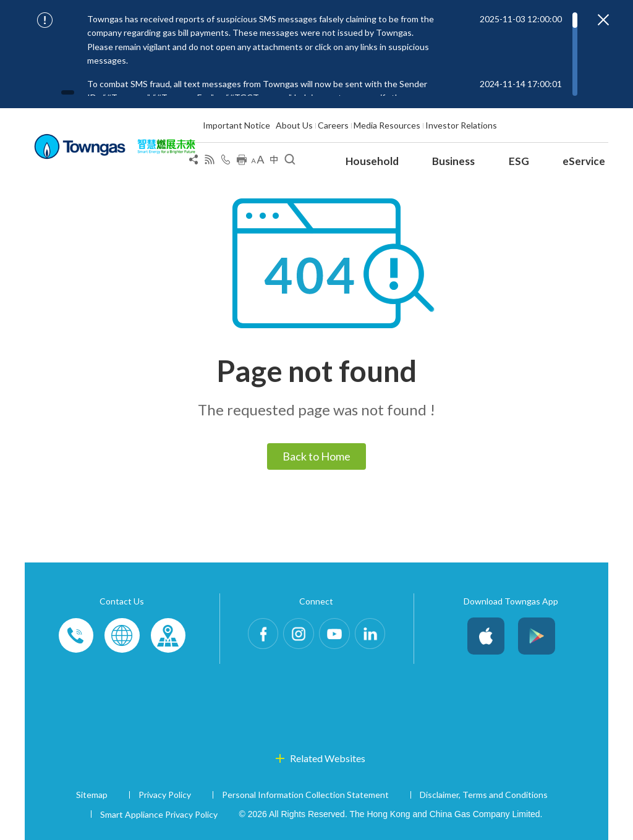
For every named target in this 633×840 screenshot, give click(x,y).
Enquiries (122, 636)
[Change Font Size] (258, 162)
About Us (294, 125)
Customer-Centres (168, 636)
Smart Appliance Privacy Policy (159, 814)
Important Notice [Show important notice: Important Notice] (236, 125)
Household (372, 161)
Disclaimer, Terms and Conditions (484, 795)
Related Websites (328, 758)
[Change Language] (274, 162)
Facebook (253, 636)
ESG (519, 161)
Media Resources (387, 125)
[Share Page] (193, 162)
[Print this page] (242, 162)
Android (537, 636)
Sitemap (92, 795)
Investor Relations (461, 125)
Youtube (338, 636)
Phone (76, 636)
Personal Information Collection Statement (305, 795)
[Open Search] (290, 162)
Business (453, 161)
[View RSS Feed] (210, 162)
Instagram (295, 636)
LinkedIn (380, 636)
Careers (333, 125)
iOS (486, 636)
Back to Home (316, 456)
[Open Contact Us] (226, 162)
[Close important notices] (603, 20)
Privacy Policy (165, 795)
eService (584, 161)
